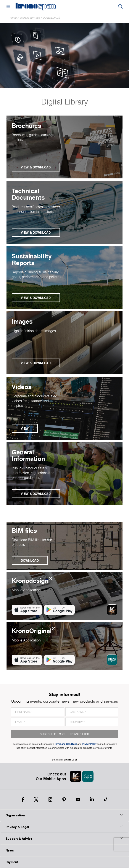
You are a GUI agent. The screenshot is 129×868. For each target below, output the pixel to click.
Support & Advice (64, 839)
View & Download (36, 167)
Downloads (52, 18)
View (25, 428)
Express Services (30, 18)
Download (30, 560)
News (10, 850)
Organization (64, 815)
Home (13, 18)
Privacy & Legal (64, 827)
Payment (12, 862)
